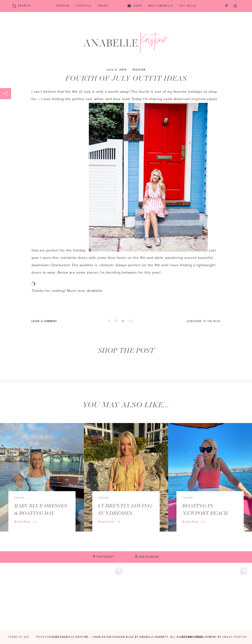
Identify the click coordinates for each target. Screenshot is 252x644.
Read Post (25, 522)
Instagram (147, 557)
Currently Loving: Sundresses (126, 510)
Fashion (63, 6)
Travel (103, 6)
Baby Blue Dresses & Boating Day (41, 510)
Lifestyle (84, 6)
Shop (138, 6)
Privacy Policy (48, 637)
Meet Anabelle (161, 6)
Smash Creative (235, 637)
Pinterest (104, 557)
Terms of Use (19, 637)
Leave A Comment (44, 321)
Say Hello (188, 6)
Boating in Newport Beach (205, 510)
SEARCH (22, 6)
